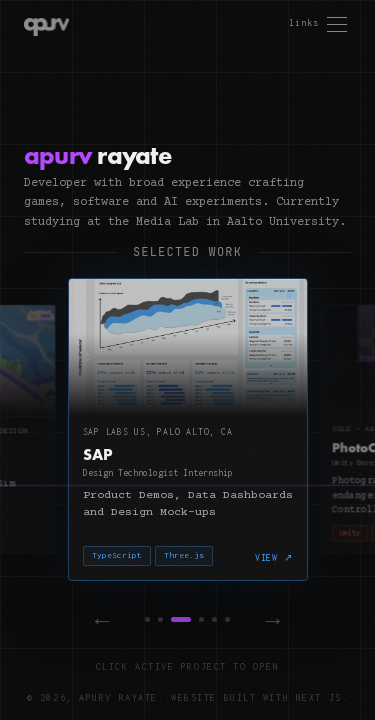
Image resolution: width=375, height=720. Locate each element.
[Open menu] (318, 24)
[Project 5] (214, 619)
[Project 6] (227, 619)
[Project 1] (147, 619)
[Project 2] (160, 619)
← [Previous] (102, 620)
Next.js (319, 697)
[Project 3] (181, 619)
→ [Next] (273, 620)
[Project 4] (201, 619)
